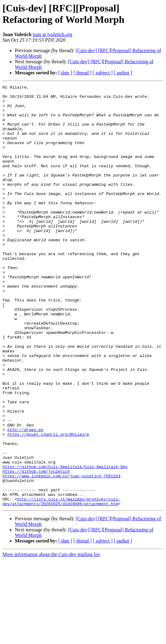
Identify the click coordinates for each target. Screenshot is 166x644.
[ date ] (65, 73)
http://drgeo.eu (25, 499)
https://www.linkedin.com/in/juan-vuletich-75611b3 (61, 555)
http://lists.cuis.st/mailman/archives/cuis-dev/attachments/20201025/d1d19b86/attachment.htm (61, 585)
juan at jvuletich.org (52, 34)
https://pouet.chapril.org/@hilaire (48, 505)
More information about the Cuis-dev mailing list (51, 639)
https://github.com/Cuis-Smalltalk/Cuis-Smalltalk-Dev (65, 543)
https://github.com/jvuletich (36, 549)
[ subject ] (103, 73)
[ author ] (123, 73)
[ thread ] (83, 73)
